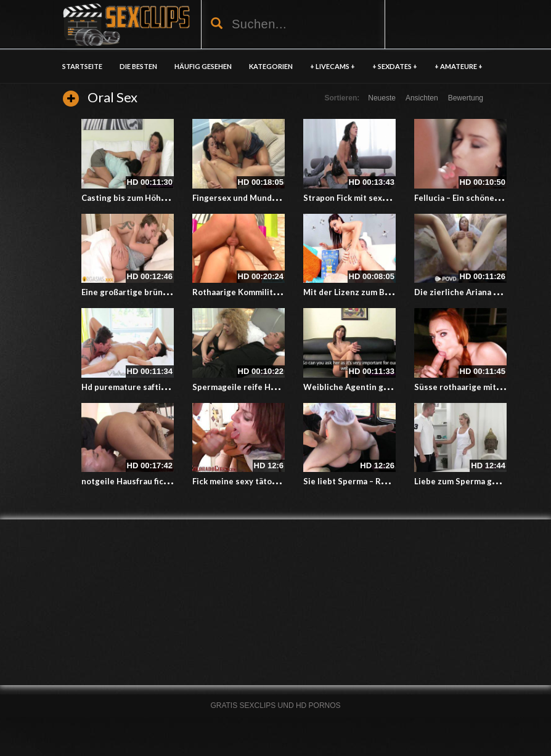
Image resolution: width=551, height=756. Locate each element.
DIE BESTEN (138, 66)
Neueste (382, 98)
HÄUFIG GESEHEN (203, 66)
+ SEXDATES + (395, 66)
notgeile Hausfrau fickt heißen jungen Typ (163, 481)
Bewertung (466, 98)
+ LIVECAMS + (333, 66)
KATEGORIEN (271, 66)
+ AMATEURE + (459, 66)
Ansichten (422, 98)
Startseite (82, 66)
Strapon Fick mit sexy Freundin (363, 198)
